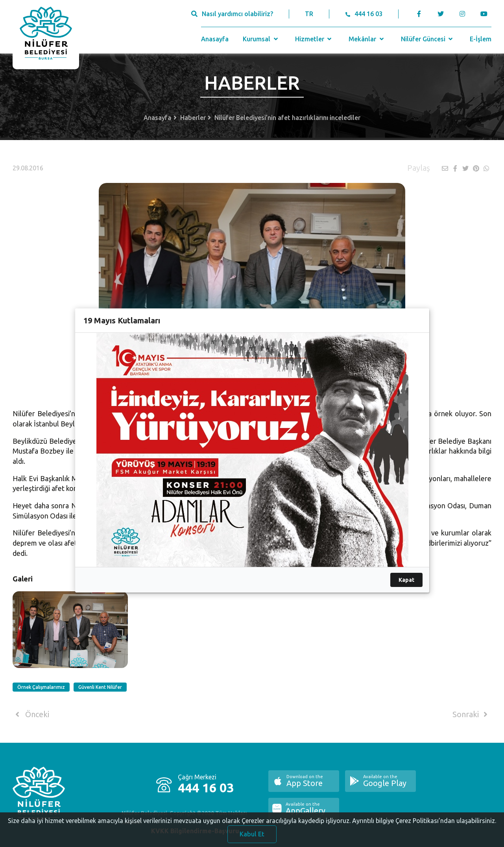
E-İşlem (481, 39)
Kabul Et (252, 836)
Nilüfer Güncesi (428, 39)
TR (309, 14)
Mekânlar (367, 39)
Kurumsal (261, 39)
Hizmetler (314, 39)
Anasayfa (215, 39)
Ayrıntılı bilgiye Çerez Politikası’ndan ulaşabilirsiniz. (424, 823)
